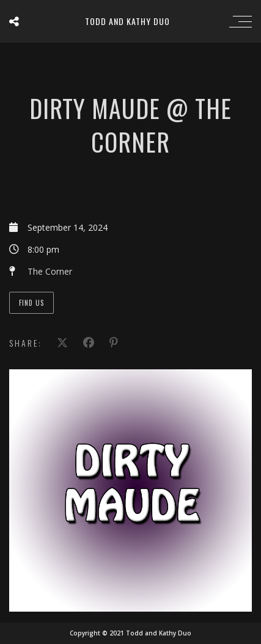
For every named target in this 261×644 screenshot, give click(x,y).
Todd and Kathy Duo (127, 21)
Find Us (31, 303)
